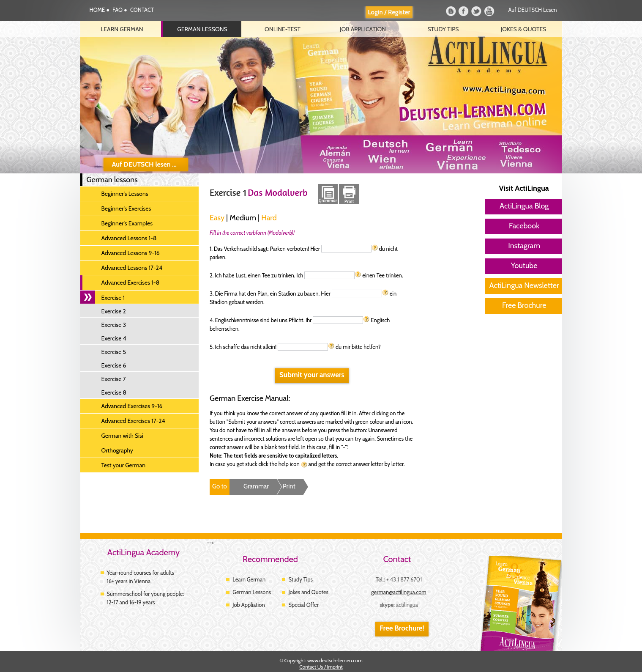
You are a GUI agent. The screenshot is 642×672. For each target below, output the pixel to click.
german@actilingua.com (399, 592)
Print (289, 486)
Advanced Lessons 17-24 (132, 268)
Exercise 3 (114, 325)
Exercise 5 (114, 352)
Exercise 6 (114, 365)
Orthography (117, 450)
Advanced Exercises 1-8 (131, 283)
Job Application (363, 29)
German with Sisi (122, 436)
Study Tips (443, 29)
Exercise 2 (114, 311)
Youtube (490, 11)
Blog (451, 11)
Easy (217, 218)
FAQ (118, 10)
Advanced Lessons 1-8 (129, 238)
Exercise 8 (114, 392)
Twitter (476, 11)
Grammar (256, 486)
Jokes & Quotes (524, 29)
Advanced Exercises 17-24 (133, 421)
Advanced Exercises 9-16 (132, 406)
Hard (269, 218)
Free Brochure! (402, 628)
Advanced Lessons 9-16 (131, 253)
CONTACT (142, 10)
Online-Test (283, 29)
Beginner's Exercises (126, 208)
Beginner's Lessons (125, 194)
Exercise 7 (114, 379)
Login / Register (389, 12)
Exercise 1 (113, 298)
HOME (98, 10)
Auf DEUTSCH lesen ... (144, 164)
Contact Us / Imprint (321, 667)
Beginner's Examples (127, 223)
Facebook (464, 11)
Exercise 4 (114, 338)
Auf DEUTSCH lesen (533, 10)
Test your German (123, 465)
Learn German (122, 29)
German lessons (202, 29)
